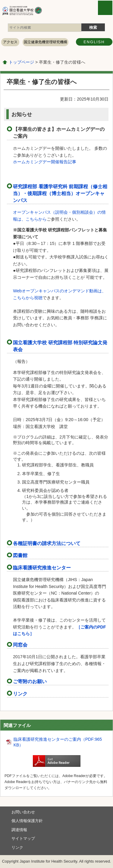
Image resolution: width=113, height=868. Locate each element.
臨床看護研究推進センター (42, 568)
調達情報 (19, 830)
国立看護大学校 (39, 11)
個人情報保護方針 (27, 821)
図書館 (20, 555)
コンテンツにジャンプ (0, 0)
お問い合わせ (23, 812)
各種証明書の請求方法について (47, 543)
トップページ (21, 62)
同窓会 (20, 645)
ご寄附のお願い (30, 681)
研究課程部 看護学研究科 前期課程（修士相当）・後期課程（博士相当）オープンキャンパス (60, 193)
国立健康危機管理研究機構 (46, 42)
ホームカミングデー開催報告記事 (45, 162)
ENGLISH (94, 42)
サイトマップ (23, 838)
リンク (20, 694)
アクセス (10, 42)
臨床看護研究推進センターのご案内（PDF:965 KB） (58, 742)
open (105, 8)
